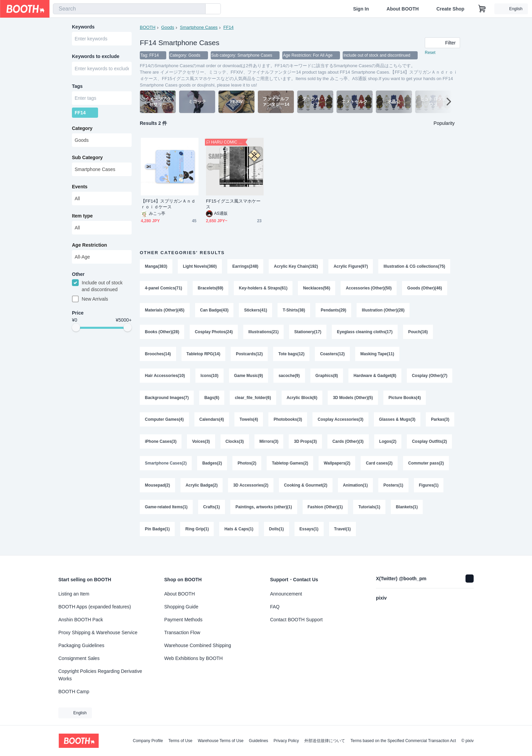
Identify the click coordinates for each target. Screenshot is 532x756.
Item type (82, 218)
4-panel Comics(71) (164, 289)
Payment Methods (183, 620)
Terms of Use (180, 741)
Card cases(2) (430, 468)
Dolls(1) (351, 535)
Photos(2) (298, 468)
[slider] (76, 330)
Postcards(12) (249, 356)
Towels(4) (249, 423)
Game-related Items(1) (237, 513)
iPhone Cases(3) (195, 446)
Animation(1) (407, 491)
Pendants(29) (334, 311)
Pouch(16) (418, 334)
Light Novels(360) (200, 267)
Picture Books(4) (405, 401)
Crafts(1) (282, 513)
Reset (430, 53)
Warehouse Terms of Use (221, 741)
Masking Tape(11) (378, 356)
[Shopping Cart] (482, 9)
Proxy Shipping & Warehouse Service (98, 632)
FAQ (275, 607)
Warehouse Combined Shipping (198, 645)
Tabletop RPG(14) (204, 356)
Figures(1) (190, 513)
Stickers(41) (256, 311)
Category (82, 130)
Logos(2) (422, 446)
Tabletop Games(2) (341, 468)
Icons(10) (210, 379)
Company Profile (148, 741)
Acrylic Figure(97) (351, 267)
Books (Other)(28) (162, 334)
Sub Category (87, 159)
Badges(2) (263, 468)
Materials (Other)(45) (165, 311)
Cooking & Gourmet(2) (357, 491)
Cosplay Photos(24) (214, 334)
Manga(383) (156, 267)
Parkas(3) (154, 446)
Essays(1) (384, 535)
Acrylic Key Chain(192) (296, 267)
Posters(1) (155, 513)
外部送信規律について (325, 741)
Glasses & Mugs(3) (397, 423)
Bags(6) (212, 401)
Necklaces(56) (317, 289)
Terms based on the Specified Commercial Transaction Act (403, 741)
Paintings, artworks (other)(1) (335, 513)
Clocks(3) (269, 446)
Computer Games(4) (164, 423)
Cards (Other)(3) (382, 446)
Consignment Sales (79, 658)
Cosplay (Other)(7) (430, 379)
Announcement (286, 594)
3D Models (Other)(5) (353, 401)
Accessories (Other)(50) (369, 289)
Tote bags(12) (292, 356)
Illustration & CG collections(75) (415, 267)
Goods (168, 27)
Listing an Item (74, 594)
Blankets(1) (193, 535)
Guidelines (259, 741)
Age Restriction (89, 247)
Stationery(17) (308, 334)
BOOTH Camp (74, 692)
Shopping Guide (181, 607)
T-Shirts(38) (294, 311)
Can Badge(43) (214, 311)
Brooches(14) (158, 356)
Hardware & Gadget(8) (375, 379)
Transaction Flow (182, 632)
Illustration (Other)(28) (383, 311)
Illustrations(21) (263, 334)
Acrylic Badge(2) (253, 491)
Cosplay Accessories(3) (341, 423)
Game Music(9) (249, 379)
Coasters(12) (333, 356)
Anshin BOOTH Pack (81, 620)
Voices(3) (235, 446)
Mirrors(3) (303, 446)
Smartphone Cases (199, 27)
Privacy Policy (286, 741)
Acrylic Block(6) (302, 401)
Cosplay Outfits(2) (162, 468)
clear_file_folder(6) (253, 401)
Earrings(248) (245, 267)
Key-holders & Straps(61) (263, 289)
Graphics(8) (327, 379)
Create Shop (450, 9)
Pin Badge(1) (232, 535)
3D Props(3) (339, 446)
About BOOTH (403, 9)
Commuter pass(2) (163, 491)
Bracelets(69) (211, 289)
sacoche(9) (289, 379)
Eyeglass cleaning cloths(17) (365, 334)
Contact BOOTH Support (296, 620)
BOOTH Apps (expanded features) (95, 607)
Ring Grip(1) (272, 535)
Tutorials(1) (156, 535)
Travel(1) (417, 535)
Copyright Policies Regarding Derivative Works (100, 675)
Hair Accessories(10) (165, 379)
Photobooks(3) (288, 423)
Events (80, 188)
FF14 (229, 27)
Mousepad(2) (209, 491)
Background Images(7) (167, 401)
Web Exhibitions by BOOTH (193, 658)
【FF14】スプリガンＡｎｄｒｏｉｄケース (168, 204)
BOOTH (148, 27)
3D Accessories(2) (302, 491)
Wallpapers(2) (388, 468)
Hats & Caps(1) (314, 535)
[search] (199, 9)
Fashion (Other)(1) (396, 513)
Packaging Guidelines (81, 645)
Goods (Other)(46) (425, 289)
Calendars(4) (212, 423)
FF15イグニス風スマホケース (233, 204)
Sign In (361, 9)
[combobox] (129, 9)
